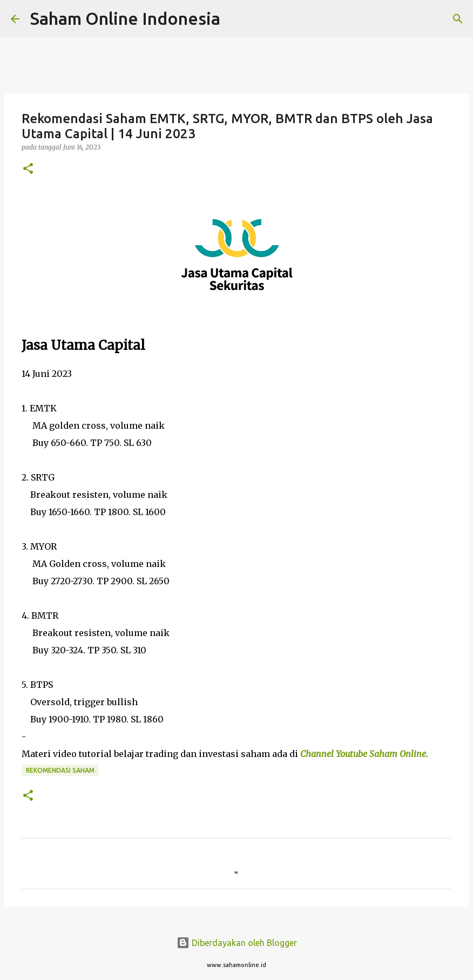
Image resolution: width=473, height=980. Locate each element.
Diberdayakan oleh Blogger (237, 943)
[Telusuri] (235, 19)
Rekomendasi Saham (60, 770)
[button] (28, 169)
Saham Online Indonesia (125, 18)
